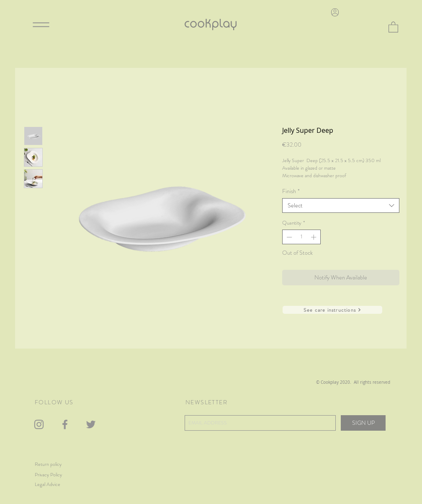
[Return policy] (57, 464)
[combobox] (341, 205)
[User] (335, 12)
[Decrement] (288, 237)
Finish (291, 191)
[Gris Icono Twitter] (91, 424)
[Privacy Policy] (61, 475)
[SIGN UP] (363, 423)
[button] (393, 27)
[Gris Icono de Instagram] (39, 424)
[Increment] (314, 237)
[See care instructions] (332, 310)
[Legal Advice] (58, 485)
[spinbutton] (301, 237)
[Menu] (41, 25)
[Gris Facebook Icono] (65, 424)
